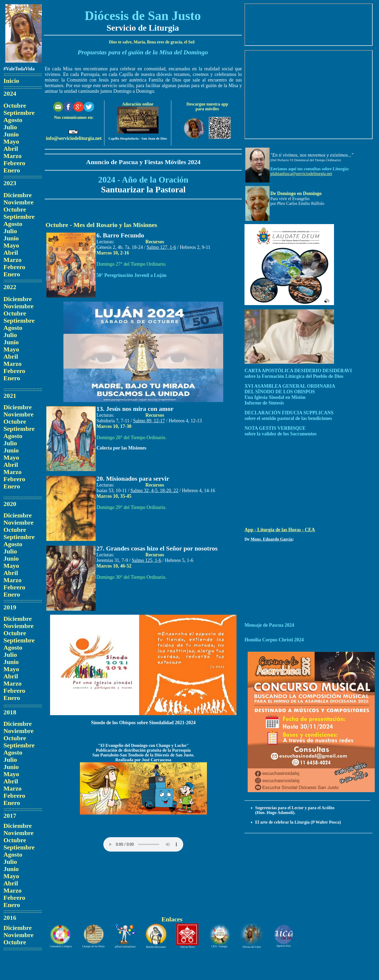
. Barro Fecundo (122, 235)
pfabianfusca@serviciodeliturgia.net (301, 174)
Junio (11, 134)
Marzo (13, 156)
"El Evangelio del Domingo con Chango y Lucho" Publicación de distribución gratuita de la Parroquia (143, 748)
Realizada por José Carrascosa (143, 760)
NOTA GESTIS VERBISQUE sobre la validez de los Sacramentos (280, 431)
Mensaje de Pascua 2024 (269, 625)
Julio (10, 127)
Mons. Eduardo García (272, 539)
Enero (12, 170)
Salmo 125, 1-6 (147, 560)
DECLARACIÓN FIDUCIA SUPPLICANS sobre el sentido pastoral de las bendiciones (289, 416)
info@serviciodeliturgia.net (74, 138)
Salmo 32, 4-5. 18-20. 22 (154, 491)
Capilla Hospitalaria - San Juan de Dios (138, 138)
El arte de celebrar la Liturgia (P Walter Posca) (298, 822)
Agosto (13, 120)
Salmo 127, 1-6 (162, 247)
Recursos (155, 242)
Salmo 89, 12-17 (149, 421)
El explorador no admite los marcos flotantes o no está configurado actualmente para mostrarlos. (309, 25)
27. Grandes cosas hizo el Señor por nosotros (157, 548)
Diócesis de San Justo (143, 16)
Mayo (11, 141)
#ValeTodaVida (19, 69)
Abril (11, 149)
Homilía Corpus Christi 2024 (274, 640)
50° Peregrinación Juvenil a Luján (131, 275)
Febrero (14, 163)
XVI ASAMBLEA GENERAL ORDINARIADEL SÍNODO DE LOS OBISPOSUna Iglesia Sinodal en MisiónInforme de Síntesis (290, 394)
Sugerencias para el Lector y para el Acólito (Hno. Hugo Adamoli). (295, 810)
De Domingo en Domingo (296, 193)
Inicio (11, 81)
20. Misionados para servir (133, 479)
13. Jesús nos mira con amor (135, 409)
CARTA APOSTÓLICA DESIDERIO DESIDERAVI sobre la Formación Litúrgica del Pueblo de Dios (298, 373)
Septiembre (19, 113)
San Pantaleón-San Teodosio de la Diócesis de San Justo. (143, 755)
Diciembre (18, 195)
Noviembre (19, 202)
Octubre (15, 106)
